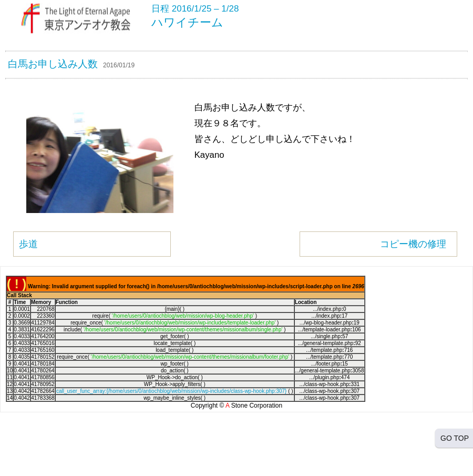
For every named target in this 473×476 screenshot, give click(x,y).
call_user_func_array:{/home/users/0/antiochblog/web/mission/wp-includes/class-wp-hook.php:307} (172, 391)
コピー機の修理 (413, 244)
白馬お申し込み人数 (53, 64)
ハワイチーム (187, 22)
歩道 (28, 244)
